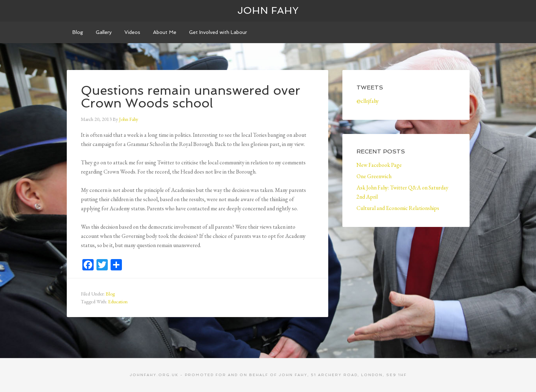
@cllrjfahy (368, 101)
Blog (110, 294)
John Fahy (268, 10)
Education (118, 302)
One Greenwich (374, 176)
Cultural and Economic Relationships (398, 208)
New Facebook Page (379, 165)
